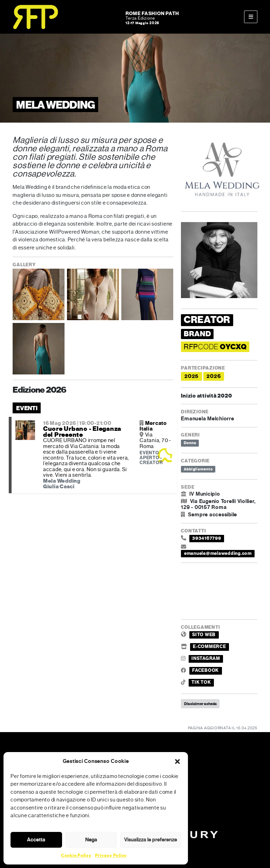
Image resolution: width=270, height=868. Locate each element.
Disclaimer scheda (200, 704)
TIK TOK (201, 682)
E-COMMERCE (210, 647)
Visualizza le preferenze (151, 840)
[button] (177, 761)
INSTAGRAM (206, 659)
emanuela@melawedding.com (218, 553)
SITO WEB (204, 635)
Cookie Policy (76, 855)
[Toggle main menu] (251, 17)
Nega (91, 840)
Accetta (36, 840)
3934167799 (207, 538)
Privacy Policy (111, 855)
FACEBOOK (205, 670)
